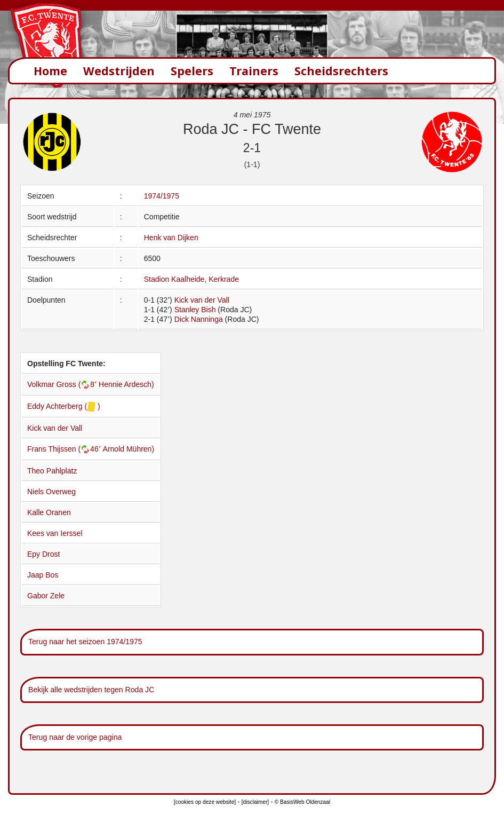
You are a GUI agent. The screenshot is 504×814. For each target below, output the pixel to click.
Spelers (192, 71)
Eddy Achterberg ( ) (64, 406)
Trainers (254, 71)
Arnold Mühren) (129, 449)
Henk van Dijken (171, 238)
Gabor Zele (46, 596)
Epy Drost (43, 554)
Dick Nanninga (199, 319)
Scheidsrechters (341, 71)
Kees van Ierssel (55, 533)
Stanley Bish (195, 310)
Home (50, 71)
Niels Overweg (51, 492)
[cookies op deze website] (205, 802)
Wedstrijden (119, 71)
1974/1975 (162, 196)
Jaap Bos (43, 575)
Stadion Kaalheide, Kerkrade (191, 279)
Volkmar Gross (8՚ (63, 384)
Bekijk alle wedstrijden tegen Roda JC (91, 690)
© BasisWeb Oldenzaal (302, 802)
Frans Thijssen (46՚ (65, 449)
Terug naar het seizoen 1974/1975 (85, 642)
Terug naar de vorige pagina (75, 737)
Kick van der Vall (202, 300)
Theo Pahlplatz (52, 471)
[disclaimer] (255, 802)
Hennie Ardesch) (126, 384)
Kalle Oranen (49, 512)
